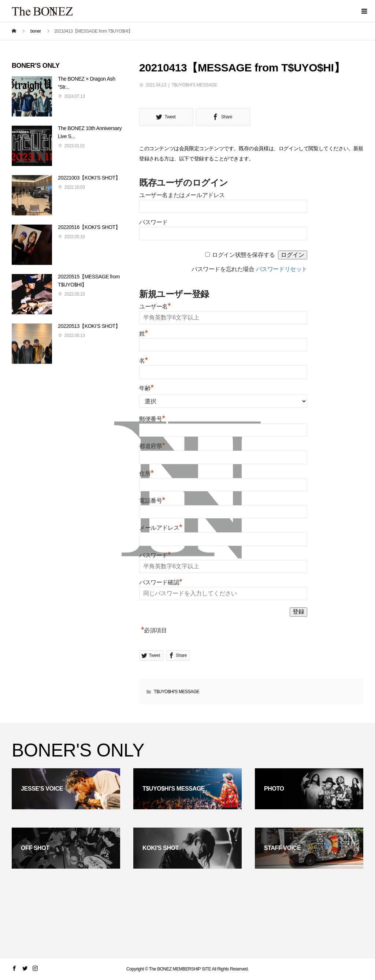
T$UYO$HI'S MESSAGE (194, 85)
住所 (146, 474)
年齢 (146, 388)
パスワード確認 (161, 582)
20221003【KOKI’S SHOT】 (89, 178)
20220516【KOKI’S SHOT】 (89, 227)
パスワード (153, 222)
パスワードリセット (282, 269)
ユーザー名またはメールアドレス (182, 195)
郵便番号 (152, 419)
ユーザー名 (155, 306)
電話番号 (152, 501)
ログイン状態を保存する (244, 255)
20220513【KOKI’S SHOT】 (89, 326)
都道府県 (152, 446)
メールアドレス (161, 528)
